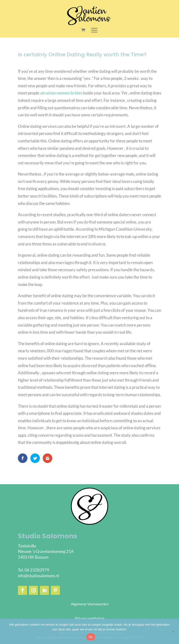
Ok (91, 637)
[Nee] (173, 631)
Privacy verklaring (90, 618)
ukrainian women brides (61, 93)
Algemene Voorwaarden (90, 604)
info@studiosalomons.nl (38, 576)
